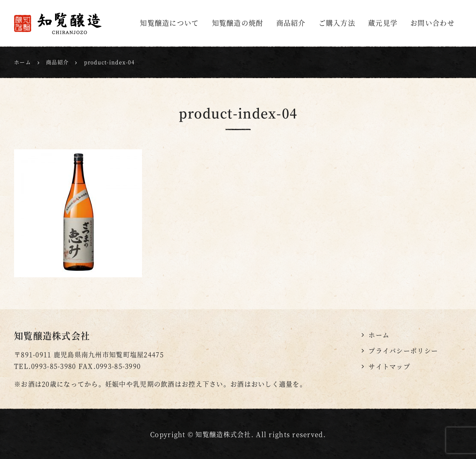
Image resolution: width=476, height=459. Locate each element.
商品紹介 (291, 23)
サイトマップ (389, 366)
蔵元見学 (383, 23)
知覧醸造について (169, 23)
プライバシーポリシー (403, 350)
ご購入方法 (337, 23)
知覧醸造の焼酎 (238, 23)
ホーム (379, 335)
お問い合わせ (432, 23)
